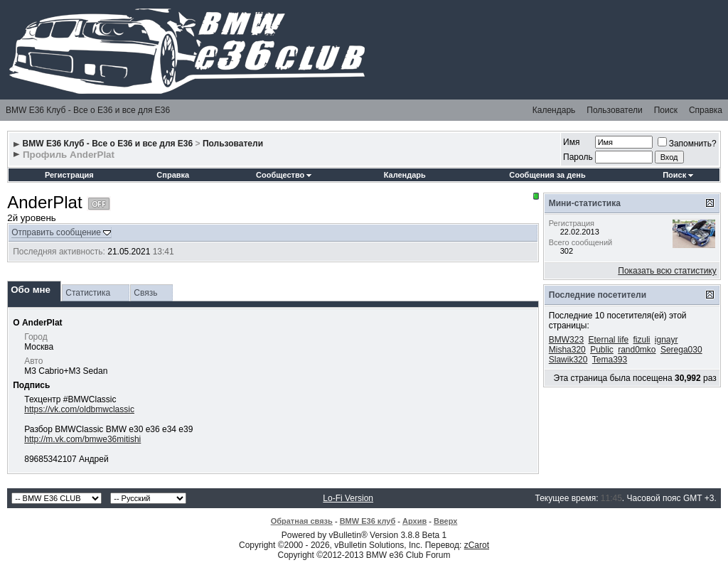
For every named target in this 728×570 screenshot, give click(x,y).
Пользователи (614, 110)
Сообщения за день (547, 175)
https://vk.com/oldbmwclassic (79, 409)
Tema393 (610, 360)
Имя (571, 142)
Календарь (554, 110)
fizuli (642, 340)
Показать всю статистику (667, 271)
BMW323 (566, 340)
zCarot (477, 545)
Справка (706, 110)
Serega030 (681, 350)
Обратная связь (302, 521)
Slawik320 (568, 360)
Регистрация (69, 175)
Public (602, 350)
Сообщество (284, 175)
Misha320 (567, 350)
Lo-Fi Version (348, 498)
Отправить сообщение (56, 232)
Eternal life (608, 340)
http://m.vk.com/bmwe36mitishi (82, 439)
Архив (414, 521)
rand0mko (637, 350)
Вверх (445, 521)
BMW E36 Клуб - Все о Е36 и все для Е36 (88, 110)
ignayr (667, 340)
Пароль (578, 157)
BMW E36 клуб (368, 521)
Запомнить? (687, 144)
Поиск (666, 110)
